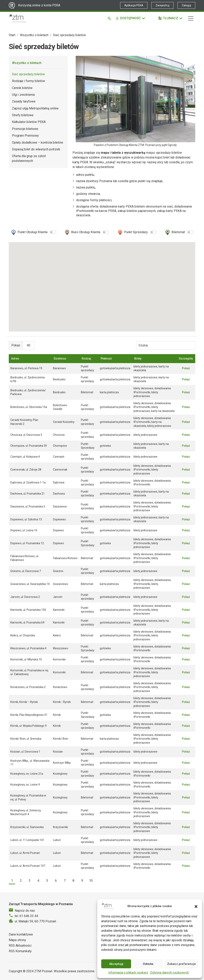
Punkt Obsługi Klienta (32, 232)
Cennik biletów (22, 88)
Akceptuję (116, 964)
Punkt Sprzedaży (136, 232)
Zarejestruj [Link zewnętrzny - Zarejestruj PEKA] (162, 5)
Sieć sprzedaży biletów (28, 74)
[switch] (53, 232)
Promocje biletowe (25, 129)
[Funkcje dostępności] (130, 18)
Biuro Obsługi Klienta (86, 232)
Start (12, 35)
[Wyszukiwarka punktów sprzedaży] (166, 345)
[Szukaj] (110, 18)
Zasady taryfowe (24, 101)
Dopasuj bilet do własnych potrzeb (36, 149)
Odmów (148, 964)
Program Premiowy (25, 136)
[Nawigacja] (191, 18)
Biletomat (178, 232)
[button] (196, 906)
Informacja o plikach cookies (128, 973)
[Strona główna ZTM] (17, 18)
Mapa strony (17, 940)
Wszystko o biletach (34, 35)
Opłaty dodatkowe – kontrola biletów (38, 143)
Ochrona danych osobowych (169, 973)
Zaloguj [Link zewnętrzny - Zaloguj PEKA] (186, 5)
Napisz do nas (25, 911)
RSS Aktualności (20, 946)
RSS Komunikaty (20, 951)
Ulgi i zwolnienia (23, 95)
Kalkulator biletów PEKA (29, 122)
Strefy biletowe (23, 115)
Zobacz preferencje (181, 964)
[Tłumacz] (171, 18)
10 (91, 881)
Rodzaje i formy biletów (28, 81)
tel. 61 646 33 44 (26, 916)
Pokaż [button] (186, 368)
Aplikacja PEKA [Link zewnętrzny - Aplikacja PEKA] (134, 5)
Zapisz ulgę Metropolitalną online (35, 108)
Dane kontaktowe (21, 934)
